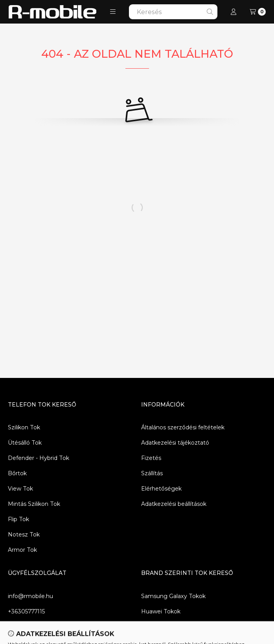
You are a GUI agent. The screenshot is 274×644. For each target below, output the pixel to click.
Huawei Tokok (161, 611)
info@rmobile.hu (30, 596)
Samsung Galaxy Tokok (173, 596)
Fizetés (151, 458)
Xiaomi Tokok (160, 627)
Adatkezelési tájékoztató (175, 443)
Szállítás (152, 473)
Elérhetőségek (161, 489)
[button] (113, 12)
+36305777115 (26, 611)
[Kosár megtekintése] (258, 12)
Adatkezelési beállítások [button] (174, 504)
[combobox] (173, 12)
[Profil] (234, 12)
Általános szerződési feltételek (183, 427)
